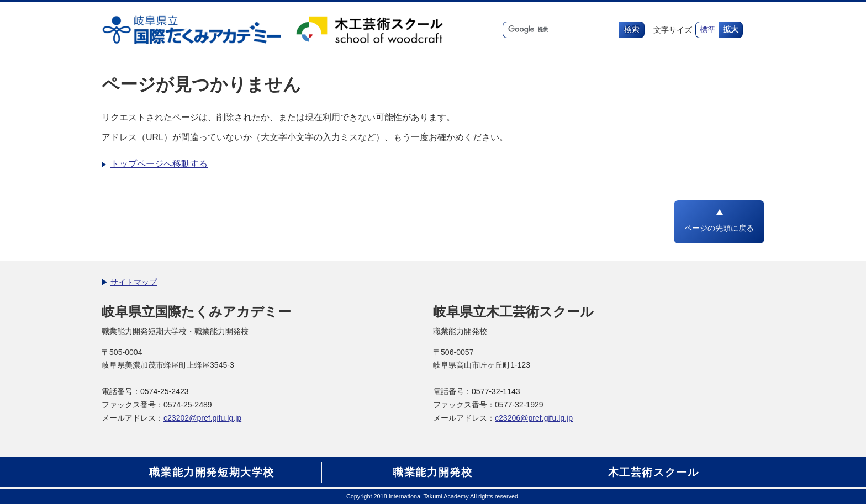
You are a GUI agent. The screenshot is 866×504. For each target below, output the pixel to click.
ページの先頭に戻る (719, 228)
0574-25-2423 (165, 391)
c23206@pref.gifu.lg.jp (534, 418)
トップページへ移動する (159, 164)
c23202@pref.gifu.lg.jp (202, 418)
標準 (707, 30)
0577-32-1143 (496, 391)
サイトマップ (134, 282)
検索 (632, 30)
